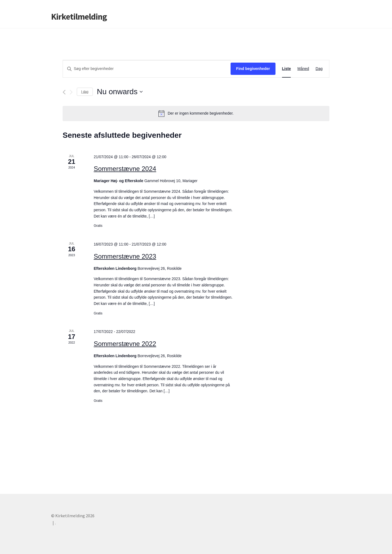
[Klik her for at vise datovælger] (120, 92)
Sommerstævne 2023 (125, 256)
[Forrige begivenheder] (64, 92)
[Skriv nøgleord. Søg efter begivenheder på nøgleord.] (147, 69)
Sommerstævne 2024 (125, 169)
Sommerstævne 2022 (125, 344)
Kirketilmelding (79, 17)
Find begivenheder (253, 69)
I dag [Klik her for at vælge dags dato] (85, 92)
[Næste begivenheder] (71, 92)
